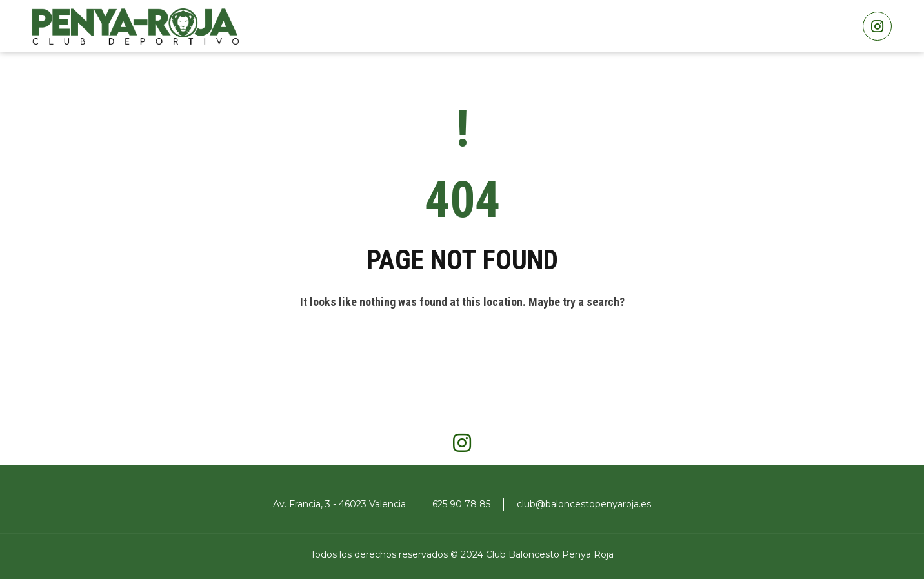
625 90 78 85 (461, 504)
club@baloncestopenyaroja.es (584, 504)
